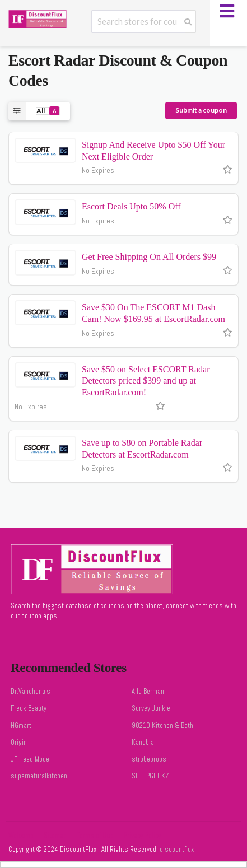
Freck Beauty (29, 708)
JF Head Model (31, 759)
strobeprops (149, 759)
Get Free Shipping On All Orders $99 (149, 257)
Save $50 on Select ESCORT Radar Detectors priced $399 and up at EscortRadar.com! (146, 381)
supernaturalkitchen (39, 776)
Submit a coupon (201, 110)
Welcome (21, 836)
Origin (19, 743)
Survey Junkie (151, 708)
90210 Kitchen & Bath (162, 726)
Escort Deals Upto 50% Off (131, 206)
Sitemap (55, 836)
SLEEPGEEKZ (150, 776)
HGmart (21, 726)
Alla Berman (148, 692)
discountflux (176, 850)
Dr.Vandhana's (31, 692)
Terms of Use (95, 836)
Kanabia (143, 743)
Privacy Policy (143, 836)
